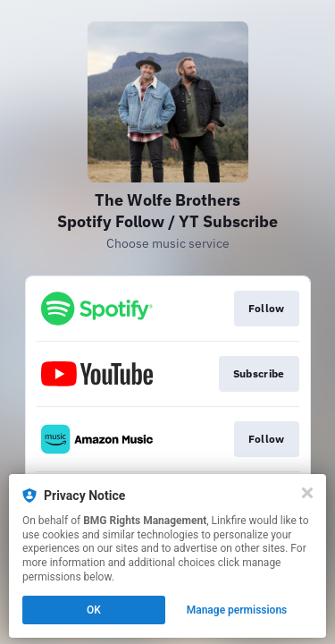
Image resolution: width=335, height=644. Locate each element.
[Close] (307, 493)
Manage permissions (237, 610)
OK (94, 610)
